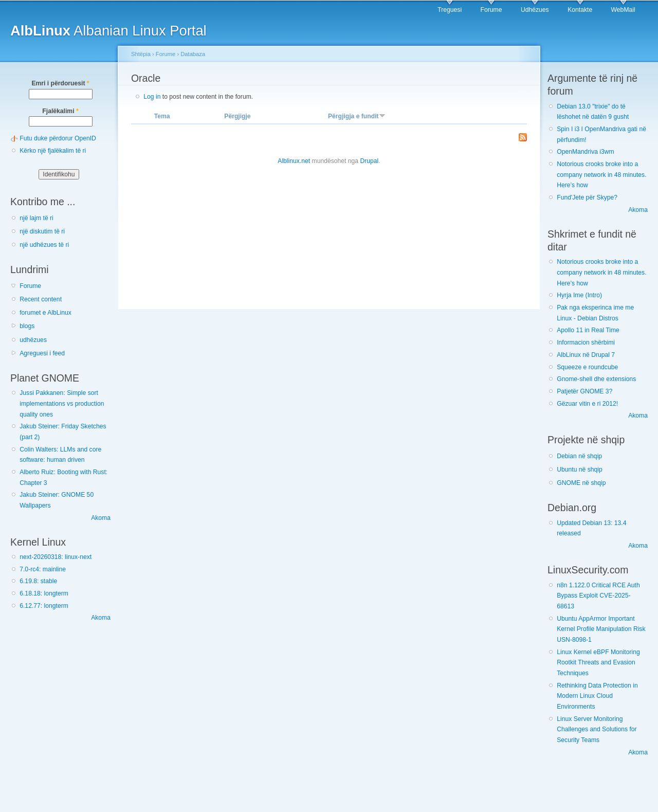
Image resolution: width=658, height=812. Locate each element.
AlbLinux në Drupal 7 (586, 355)
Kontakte (580, 10)
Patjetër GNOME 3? (584, 391)
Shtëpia (141, 54)
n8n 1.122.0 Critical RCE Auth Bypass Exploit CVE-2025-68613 (598, 596)
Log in (152, 97)
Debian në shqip (579, 456)
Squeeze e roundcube (587, 367)
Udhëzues (535, 10)
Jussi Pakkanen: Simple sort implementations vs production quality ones (62, 403)
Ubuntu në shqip (580, 470)
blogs (27, 326)
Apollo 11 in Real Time (588, 330)
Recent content (41, 299)
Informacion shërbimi (586, 342)
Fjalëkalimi (60, 111)
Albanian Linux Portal (108, 31)
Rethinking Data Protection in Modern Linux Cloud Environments (597, 696)
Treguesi (450, 10)
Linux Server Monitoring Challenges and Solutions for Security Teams (597, 729)
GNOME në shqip (581, 483)
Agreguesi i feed (42, 353)
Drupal (369, 161)
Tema (162, 116)
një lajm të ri (36, 218)
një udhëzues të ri (44, 245)
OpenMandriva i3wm (585, 152)
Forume (491, 10)
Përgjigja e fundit (357, 116)
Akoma (101, 518)
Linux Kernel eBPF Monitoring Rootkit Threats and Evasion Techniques (598, 663)
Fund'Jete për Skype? (587, 197)
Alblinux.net (294, 161)
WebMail (623, 10)
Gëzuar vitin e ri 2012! (587, 404)
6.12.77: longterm (44, 606)
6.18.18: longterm (44, 593)
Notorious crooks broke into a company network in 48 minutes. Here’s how (601, 175)
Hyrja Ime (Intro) (579, 295)
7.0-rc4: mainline (43, 569)
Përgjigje (237, 116)
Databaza (193, 54)
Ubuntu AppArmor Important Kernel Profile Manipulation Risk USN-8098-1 (601, 629)
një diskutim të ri (42, 231)
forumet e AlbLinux (45, 313)
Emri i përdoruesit (60, 83)
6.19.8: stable (38, 581)
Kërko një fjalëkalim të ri (53, 151)
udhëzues (33, 340)
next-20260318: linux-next (56, 557)
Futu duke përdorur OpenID (58, 138)
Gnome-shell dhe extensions (596, 379)
